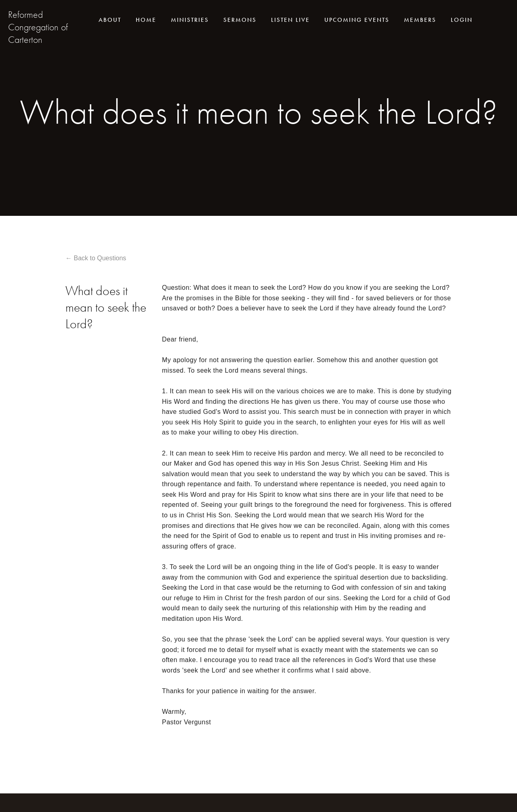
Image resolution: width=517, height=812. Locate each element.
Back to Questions (100, 258)
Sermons (240, 20)
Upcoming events (357, 20)
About (110, 20)
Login (462, 20)
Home (146, 20)
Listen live (290, 20)
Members (420, 20)
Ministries (190, 20)
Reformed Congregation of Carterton (38, 27)
